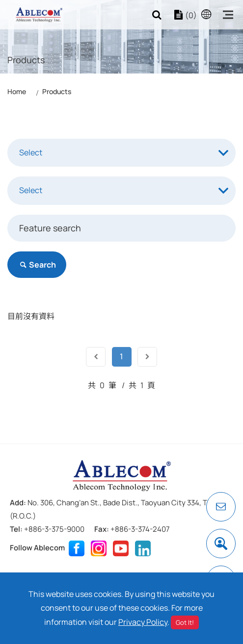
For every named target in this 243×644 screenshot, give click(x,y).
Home (17, 91)
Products (57, 91)
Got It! (185, 622)
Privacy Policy (143, 622)
